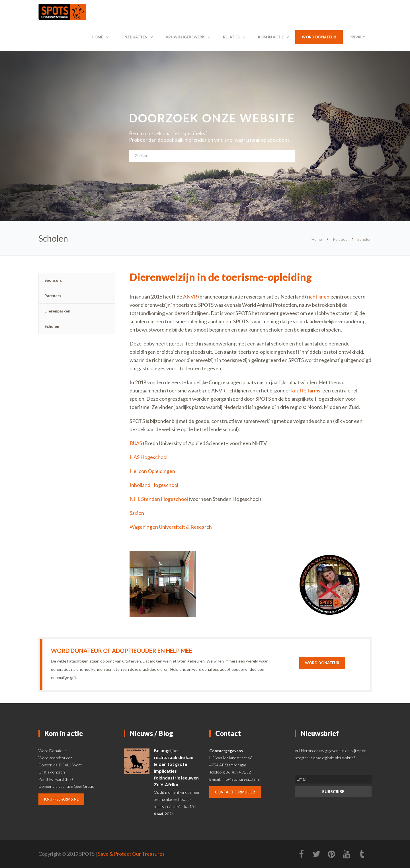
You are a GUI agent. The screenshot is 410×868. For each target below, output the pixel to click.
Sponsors (53, 280)
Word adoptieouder (55, 758)
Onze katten (134, 37)
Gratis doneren (52, 772)
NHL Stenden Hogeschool (159, 499)
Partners (53, 296)
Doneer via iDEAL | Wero (60, 765)
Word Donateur (52, 751)
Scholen (52, 326)
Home (97, 37)
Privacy (357, 37)
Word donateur (319, 37)
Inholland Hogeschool (154, 485)
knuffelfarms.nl (61, 799)
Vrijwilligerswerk (185, 37)
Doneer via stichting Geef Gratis (66, 786)
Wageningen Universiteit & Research (171, 527)
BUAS (136, 443)
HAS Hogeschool (148, 457)
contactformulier (235, 792)
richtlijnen (318, 297)
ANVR (190, 297)
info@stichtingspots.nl (241, 779)
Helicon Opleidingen (152, 471)
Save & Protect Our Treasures (131, 854)
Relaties (231, 37)
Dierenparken (57, 311)
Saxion (137, 513)
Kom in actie (271, 37)
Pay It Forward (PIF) (56, 779)
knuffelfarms (306, 390)
